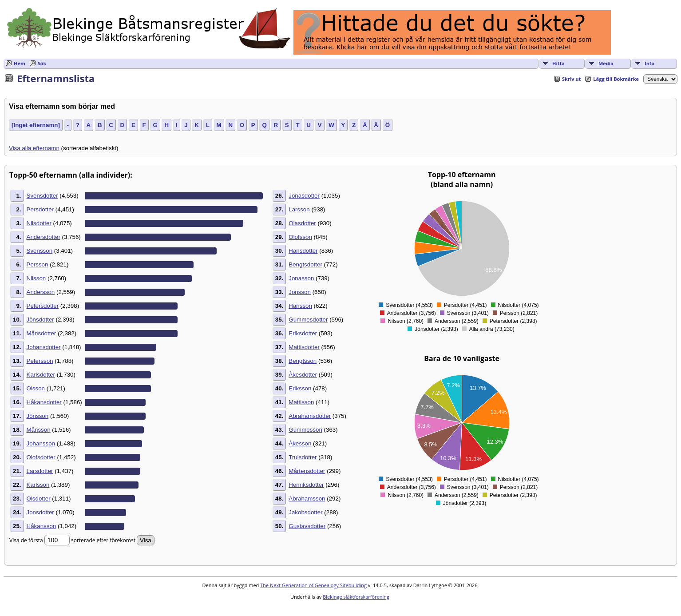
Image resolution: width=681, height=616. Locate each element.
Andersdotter (44, 237)
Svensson (40, 251)
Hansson (300, 306)
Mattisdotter (304, 347)
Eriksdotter (303, 333)
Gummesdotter (308, 320)
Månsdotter (42, 333)
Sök (42, 63)
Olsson (36, 388)
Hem (20, 63)
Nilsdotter (39, 223)
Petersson (40, 361)
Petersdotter (43, 306)
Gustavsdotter (307, 526)
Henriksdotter (306, 485)
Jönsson (38, 416)
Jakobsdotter (305, 512)
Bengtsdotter (305, 264)
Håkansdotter (44, 402)
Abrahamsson (307, 499)
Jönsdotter (40, 320)
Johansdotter (44, 347)
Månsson (39, 430)
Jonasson (301, 278)
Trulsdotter (303, 457)
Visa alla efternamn (34, 148)
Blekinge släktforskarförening (356, 597)
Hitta (558, 63)
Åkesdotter (303, 375)
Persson (38, 264)
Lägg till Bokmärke (616, 79)
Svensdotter (42, 196)
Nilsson (36, 278)
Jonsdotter (40, 512)
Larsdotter (40, 471)
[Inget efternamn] (36, 125)
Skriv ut (571, 79)
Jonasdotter (304, 196)
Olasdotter (302, 223)
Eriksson (300, 388)
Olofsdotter (41, 457)
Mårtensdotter (307, 471)
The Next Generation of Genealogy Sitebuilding (313, 585)
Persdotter (40, 209)
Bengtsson (303, 361)
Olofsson (300, 237)
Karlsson (38, 485)
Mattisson (301, 402)
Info (649, 63)
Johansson (41, 443)
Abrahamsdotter (310, 416)
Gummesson (305, 430)
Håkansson (42, 526)
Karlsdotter (41, 375)
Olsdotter (39, 499)
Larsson (299, 209)
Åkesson (300, 443)
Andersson (41, 292)
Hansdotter (303, 251)
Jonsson (300, 292)
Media (606, 63)
